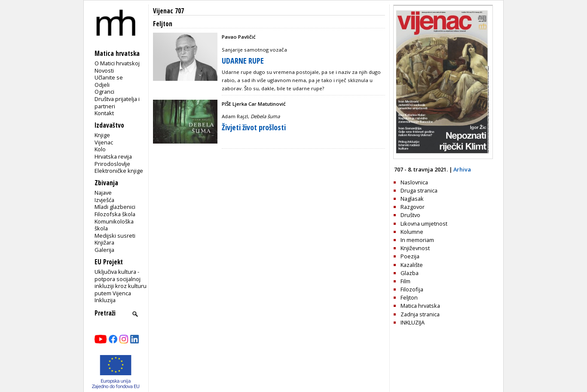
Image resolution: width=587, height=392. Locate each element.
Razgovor (413, 207)
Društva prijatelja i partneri (117, 103)
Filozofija (412, 289)
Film (405, 281)
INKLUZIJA (413, 322)
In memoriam (417, 240)
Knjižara (104, 242)
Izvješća (104, 200)
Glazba (410, 273)
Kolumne (412, 232)
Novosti (104, 70)
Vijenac (104, 142)
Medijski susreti (115, 236)
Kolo (100, 149)
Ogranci (104, 92)
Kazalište (412, 265)
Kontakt (104, 113)
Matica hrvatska (420, 306)
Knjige (102, 135)
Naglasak (412, 199)
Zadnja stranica (420, 314)
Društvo (410, 215)
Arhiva (462, 169)
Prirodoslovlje (112, 164)
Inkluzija (105, 300)
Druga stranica (419, 190)
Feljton (409, 297)
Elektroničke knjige (119, 171)
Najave (103, 193)
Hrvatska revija (113, 156)
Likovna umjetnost (424, 224)
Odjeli (102, 85)
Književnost (415, 248)
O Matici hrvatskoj (117, 63)
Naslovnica (414, 182)
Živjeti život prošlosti (254, 127)
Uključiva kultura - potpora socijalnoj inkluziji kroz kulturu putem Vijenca (121, 282)
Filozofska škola (115, 214)
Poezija (410, 256)
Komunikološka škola (114, 225)
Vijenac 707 (168, 11)
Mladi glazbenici (115, 207)
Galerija (104, 250)
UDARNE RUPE (243, 61)
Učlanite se (109, 77)
